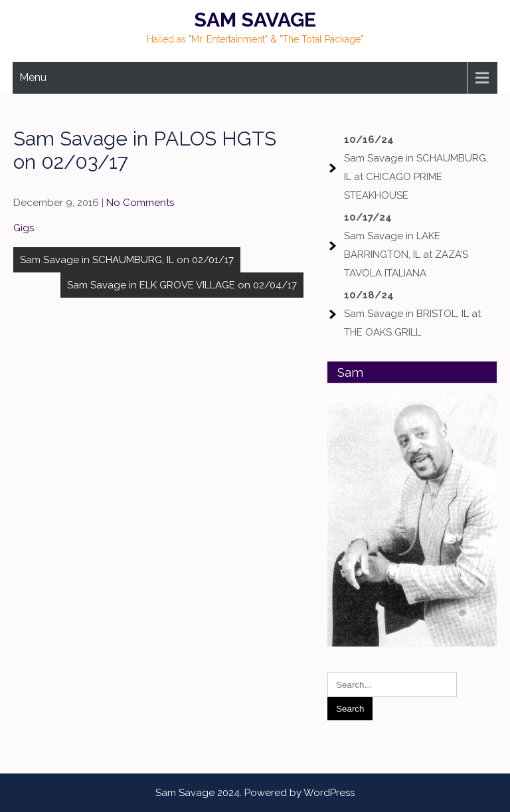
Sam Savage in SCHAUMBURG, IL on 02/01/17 (127, 260)
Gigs (24, 228)
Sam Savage (255, 20)
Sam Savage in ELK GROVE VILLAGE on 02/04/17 (182, 285)
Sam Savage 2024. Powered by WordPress (255, 793)
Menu (33, 77)
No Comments (140, 203)
